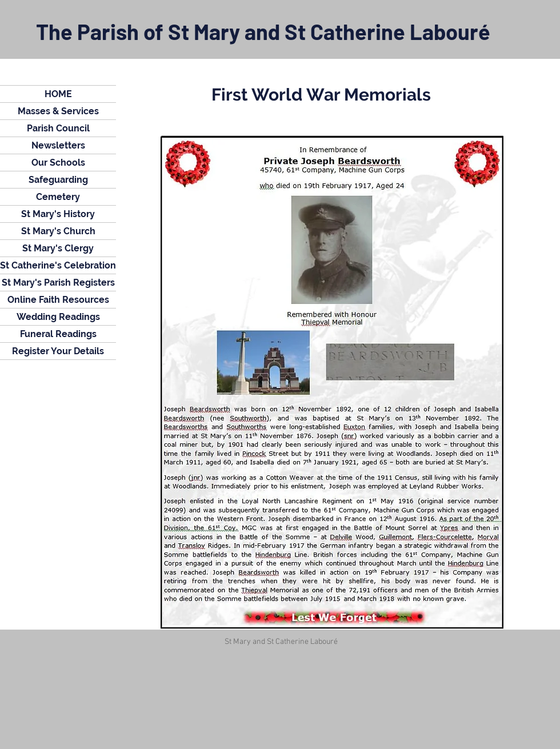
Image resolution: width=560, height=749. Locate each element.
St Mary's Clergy (58, 248)
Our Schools (58, 163)
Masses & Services (58, 111)
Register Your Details (58, 351)
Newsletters (58, 145)
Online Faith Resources (58, 300)
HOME (58, 94)
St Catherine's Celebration (58, 265)
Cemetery (58, 197)
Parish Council (58, 128)
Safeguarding (58, 180)
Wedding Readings (58, 317)
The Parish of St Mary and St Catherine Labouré (263, 31)
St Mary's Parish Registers (58, 283)
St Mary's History (58, 214)
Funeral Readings (58, 334)
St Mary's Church (58, 231)
